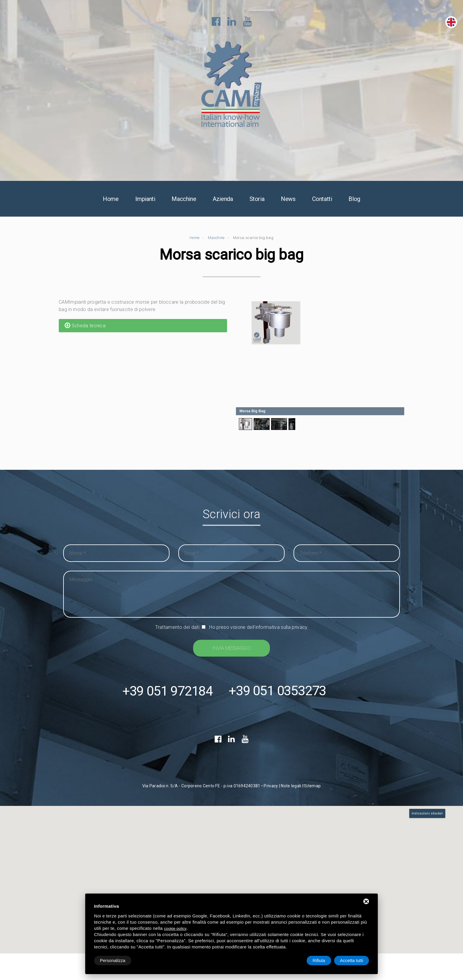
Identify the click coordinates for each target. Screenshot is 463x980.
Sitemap (312, 786)
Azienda (223, 199)
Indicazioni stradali (427, 814)
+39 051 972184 (167, 692)
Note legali (291, 786)
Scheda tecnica (85, 325)
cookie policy (175, 929)
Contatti (322, 199)
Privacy (271, 786)
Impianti (145, 199)
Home (111, 199)
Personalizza (113, 960)
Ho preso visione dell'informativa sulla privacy (258, 628)
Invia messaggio (231, 648)
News (288, 199)
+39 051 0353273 (277, 692)
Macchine (184, 199)
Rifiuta (319, 960)
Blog (354, 199)
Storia (257, 199)
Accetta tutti (351, 960)
